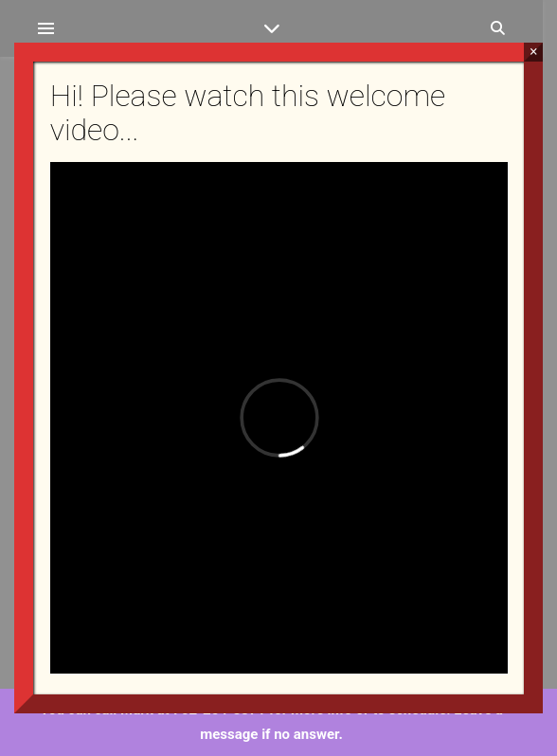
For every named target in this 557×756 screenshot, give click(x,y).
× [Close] (534, 52)
